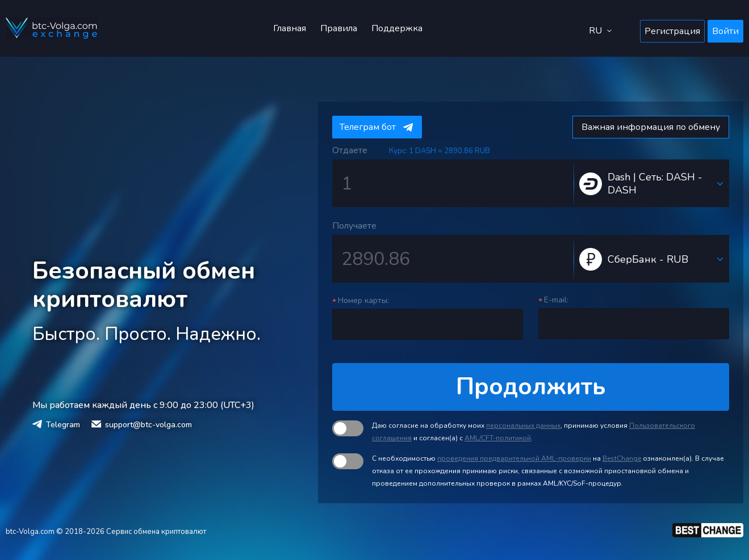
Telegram (63, 425)
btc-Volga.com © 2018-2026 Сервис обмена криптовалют (106, 532)
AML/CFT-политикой (498, 438)
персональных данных (523, 426)
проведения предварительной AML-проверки (514, 458)
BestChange (622, 458)
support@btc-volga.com (148, 425)
